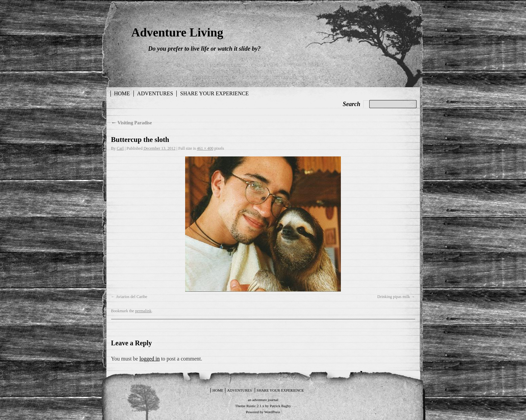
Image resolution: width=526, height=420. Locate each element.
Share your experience (214, 93)
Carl (120, 148)
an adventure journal (263, 400)
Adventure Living (177, 32)
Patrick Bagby (281, 406)
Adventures (155, 93)
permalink (143, 311)
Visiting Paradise (132, 123)
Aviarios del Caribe (132, 297)
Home (122, 93)
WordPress (272, 412)
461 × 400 (205, 148)
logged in (150, 359)
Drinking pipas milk (394, 297)
